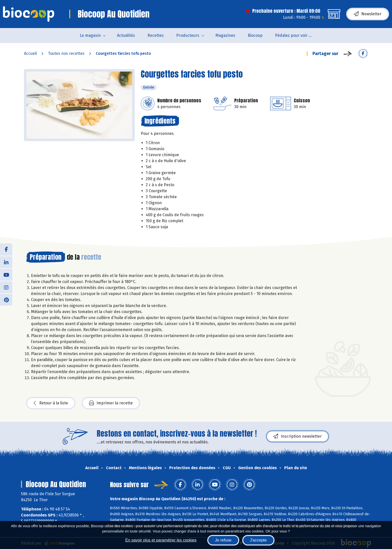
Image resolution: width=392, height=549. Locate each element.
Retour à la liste (51, 403)
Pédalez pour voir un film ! (297, 35)
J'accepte (258, 540)
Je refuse (223, 540)
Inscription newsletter (297, 436)
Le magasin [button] (90, 35)
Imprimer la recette (111, 403)
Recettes (156, 35)
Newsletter (368, 14)
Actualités (126, 35)
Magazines (225, 35)
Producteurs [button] (188, 35)
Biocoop (255, 35)
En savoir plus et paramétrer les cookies (161, 540)
